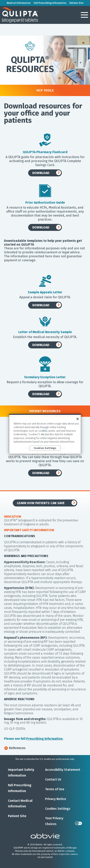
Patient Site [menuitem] (76, 3)
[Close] (78, 419)
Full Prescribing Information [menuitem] (50, 3)
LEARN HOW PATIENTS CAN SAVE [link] (41, 503)
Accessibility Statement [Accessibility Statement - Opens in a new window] (63, 770)
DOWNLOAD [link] (41, 173)
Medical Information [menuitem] (19, 3)
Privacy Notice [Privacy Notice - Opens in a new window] (56, 799)
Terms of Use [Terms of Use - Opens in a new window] (55, 789)
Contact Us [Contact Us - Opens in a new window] (53, 779)
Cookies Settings (58, 809)
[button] (84, 15)
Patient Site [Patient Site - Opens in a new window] (17, 816)
